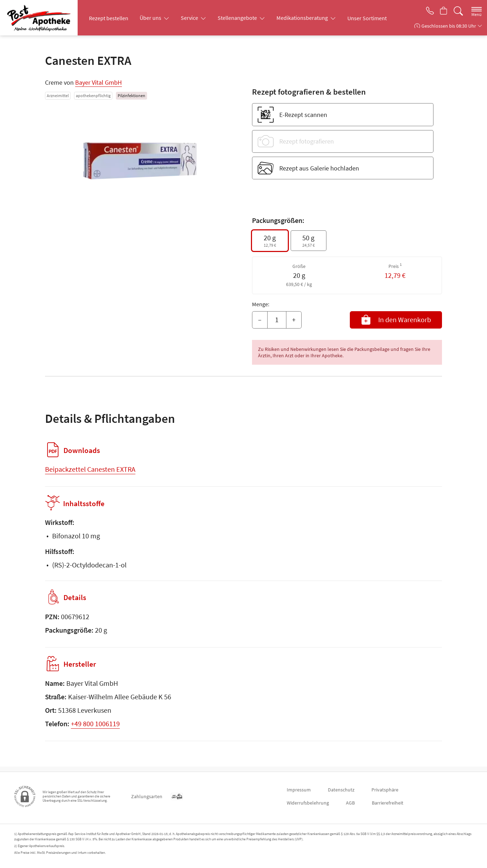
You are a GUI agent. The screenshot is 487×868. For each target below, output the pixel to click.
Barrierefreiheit (388, 803)
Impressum (299, 790)
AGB (350, 803)
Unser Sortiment (367, 18)
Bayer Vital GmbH (99, 82)
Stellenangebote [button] (238, 18)
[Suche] (458, 11)
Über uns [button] (151, 18)
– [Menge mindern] (260, 320)
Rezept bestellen (109, 18)
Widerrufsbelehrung (308, 803)
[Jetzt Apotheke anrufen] (427, 11)
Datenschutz (341, 790)
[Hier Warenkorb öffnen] (443, 11)
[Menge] (277, 320)
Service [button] (190, 18)
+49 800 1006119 (95, 729)
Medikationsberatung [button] (303, 18)
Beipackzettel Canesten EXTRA (90, 469)
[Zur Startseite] (41, 18)
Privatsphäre (385, 790)
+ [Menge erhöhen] (294, 320)
